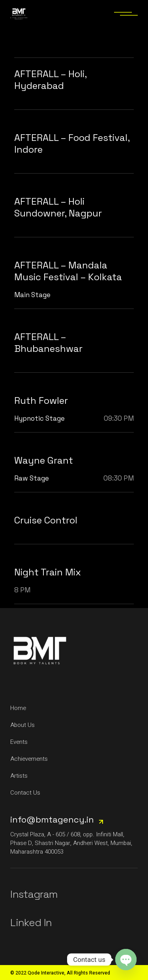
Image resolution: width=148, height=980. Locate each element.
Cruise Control (46, 520)
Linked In (31, 923)
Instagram (34, 894)
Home (18, 708)
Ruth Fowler (41, 400)
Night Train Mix (48, 572)
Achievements (29, 759)
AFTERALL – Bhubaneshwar (48, 343)
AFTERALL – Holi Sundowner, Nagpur (58, 207)
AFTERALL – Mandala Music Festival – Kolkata (68, 271)
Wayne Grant (44, 460)
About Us (22, 725)
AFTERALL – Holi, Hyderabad (50, 80)
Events (19, 742)
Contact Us (25, 793)
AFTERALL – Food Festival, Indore (72, 143)
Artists (19, 776)
